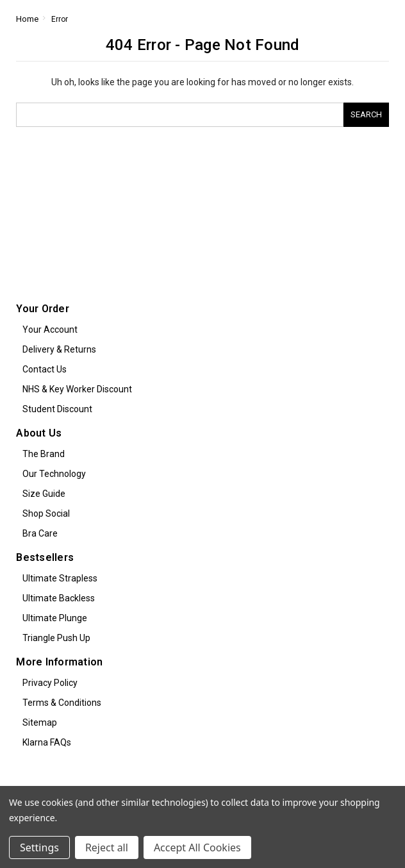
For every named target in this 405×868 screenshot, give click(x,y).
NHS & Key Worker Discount (77, 389)
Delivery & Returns (59, 349)
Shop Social (46, 513)
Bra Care (40, 533)
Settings (39, 847)
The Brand (44, 454)
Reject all (107, 847)
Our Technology (54, 474)
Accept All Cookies (197, 847)
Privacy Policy (50, 683)
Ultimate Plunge (55, 618)
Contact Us (45, 369)
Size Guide (44, 494)
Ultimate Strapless (60, 578)
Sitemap (40, 722)
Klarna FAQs (47, 742)
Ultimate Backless (59, 598)
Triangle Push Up (56, 638)
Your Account (50, 330)
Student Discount (57, 409)
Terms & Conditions (62, 703)
